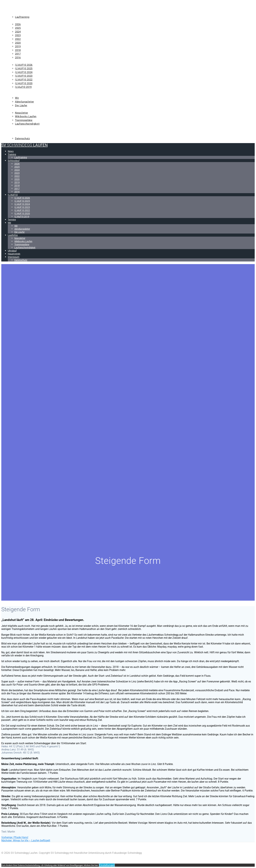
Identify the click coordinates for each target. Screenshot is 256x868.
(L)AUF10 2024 (24, 72)
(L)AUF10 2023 (24, 76)
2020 (18, 43)
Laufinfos (15, 109)
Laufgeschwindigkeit (27, 124)
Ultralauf (15, 128)
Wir (11, 94)
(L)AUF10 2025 (24, 69)
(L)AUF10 (14, 61)
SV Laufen (24, 3)
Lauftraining (22, 17)
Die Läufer (21, 105)
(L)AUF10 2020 (24, 83)
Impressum (16, 135)
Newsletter (22, 113)
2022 (18, 39)
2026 (18, 24)
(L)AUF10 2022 (24, 80)
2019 (18, 46)
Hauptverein (17, 131)
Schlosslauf (17, 21)
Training (14, 13)
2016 (18, 58)
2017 (18, 54)
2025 (18, 28)
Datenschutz (22, 139)
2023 (18, 35)
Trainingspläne (24, 120)
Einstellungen (107, 865)
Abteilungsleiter (24, 102)
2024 (18, 32)
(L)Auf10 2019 (23, 87)
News (12, 10)
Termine (14, 91)
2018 (18, 50)
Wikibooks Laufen (26, 116)
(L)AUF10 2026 (24, 65)
